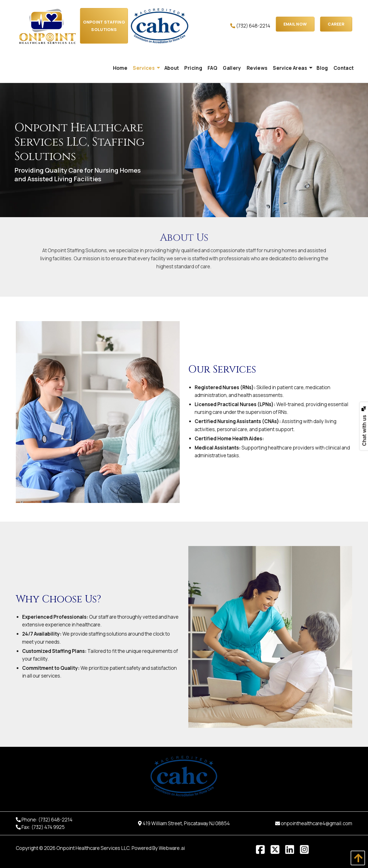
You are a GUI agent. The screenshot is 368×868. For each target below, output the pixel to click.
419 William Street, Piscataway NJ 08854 (186, 823)
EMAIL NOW (295, 24)
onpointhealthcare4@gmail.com (317, 823)
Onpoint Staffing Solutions (104, 26)
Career (336, 24)
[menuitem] (120, 68)
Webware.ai (172, 848)
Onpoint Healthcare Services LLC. (94, 848)
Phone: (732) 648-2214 (47, 820)
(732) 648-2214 (250, 26)
